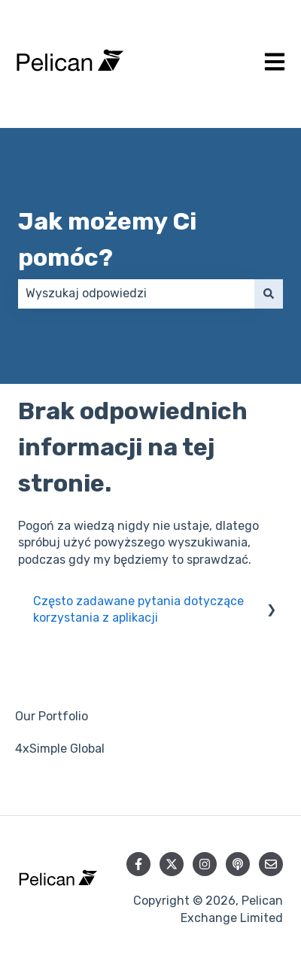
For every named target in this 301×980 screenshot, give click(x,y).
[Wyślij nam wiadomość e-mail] (271, 864)
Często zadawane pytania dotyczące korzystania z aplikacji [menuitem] (138, 609)
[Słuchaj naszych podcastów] (238, 864)
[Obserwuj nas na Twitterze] (172, 864)
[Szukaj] (269, 294)
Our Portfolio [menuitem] (52, 716)
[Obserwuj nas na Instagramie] (205, 864)
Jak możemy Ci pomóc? (107, 239)
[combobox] (136, 294)
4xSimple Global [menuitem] (60, 749)
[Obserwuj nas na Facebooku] (138, 864)
